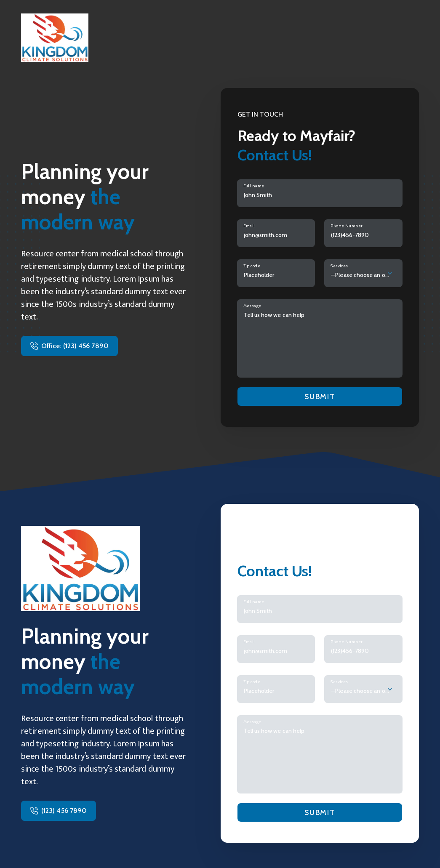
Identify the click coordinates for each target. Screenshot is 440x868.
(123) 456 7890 (64, 811)
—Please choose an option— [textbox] (360, 275)
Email (249, 226)
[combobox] (363, 273)
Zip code (252, 266)
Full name (254, 186)
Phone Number (347, 226)
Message (252, 306)
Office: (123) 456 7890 (75, 346)
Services (339, 266)
